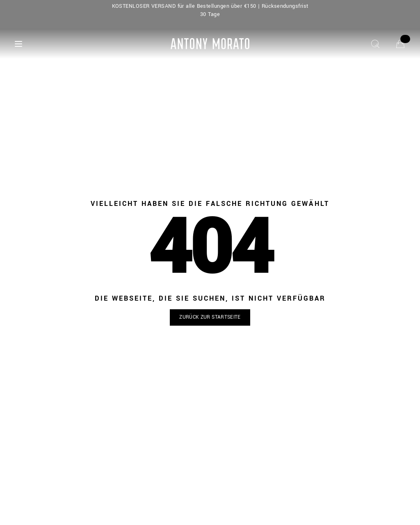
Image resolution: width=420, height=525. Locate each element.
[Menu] (18, 44)
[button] (210, 318)
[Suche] (375, 44)
